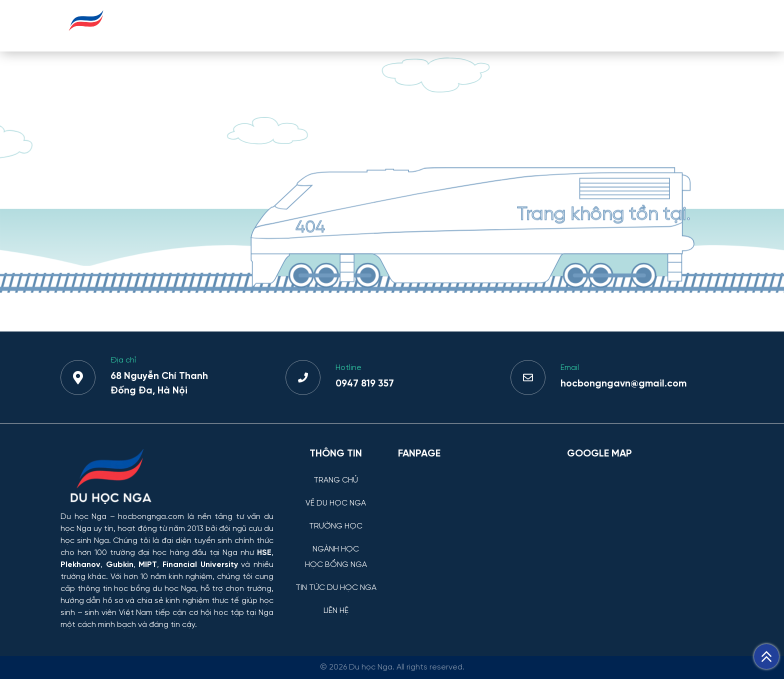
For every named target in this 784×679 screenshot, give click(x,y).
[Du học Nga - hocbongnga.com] (86, 37)
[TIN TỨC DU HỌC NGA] (336, 580)
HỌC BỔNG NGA (530, 25)
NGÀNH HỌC (454, 25)
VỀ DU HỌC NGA (304, 25)
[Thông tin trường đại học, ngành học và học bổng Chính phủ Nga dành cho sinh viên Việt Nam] (167, 477)
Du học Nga (83, 517)
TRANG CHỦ (230, 25)
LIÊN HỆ (699, 25)
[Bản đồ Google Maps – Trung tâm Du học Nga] (642, 519)
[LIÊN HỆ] (336, 603)
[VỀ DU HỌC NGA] (336, 496)
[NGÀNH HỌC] (336, 542)
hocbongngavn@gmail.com (623, 384)
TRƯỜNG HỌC (383, 25)
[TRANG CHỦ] (336, 473)
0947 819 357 (365, 384)
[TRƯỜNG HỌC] (336, 519)
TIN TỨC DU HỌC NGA (624, 25)
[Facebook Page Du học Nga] (476, 519)
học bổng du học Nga (155, 589)
